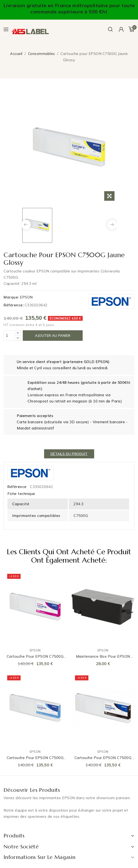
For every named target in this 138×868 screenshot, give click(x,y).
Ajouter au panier (53, 336)
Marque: (11, 297)
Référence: (14, 305)
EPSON (26, 297)
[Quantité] (9, 336)
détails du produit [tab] (69, 454)
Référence (17, 487)
